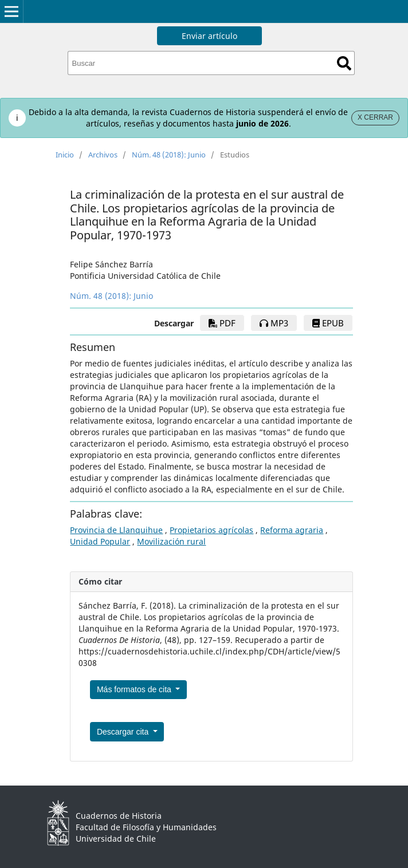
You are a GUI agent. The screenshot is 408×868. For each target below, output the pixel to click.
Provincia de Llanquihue (116, 530)
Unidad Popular (100, 541)
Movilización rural (171, 541)
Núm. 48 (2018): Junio (169, 155)
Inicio (65, 155)
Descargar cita (124, 732)
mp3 (274, 323)
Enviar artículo (209, 36)
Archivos (103, 155)
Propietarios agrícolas (211, 530)
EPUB (328, 323)
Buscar (344, 63)
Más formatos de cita (135, 689)
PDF (222, 323)
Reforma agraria (292, 530)
